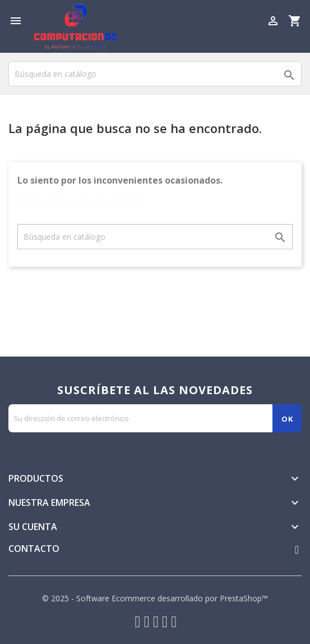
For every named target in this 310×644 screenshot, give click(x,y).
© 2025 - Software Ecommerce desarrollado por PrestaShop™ (155, 598)
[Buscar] (155, 74)
